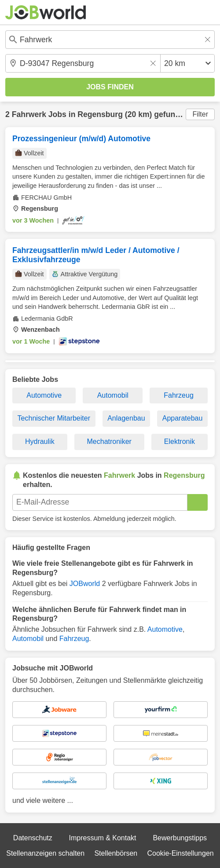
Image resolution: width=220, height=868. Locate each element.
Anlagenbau (126, 418)
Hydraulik (40, 441)
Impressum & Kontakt (103, 838)
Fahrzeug (179, 395)
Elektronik (180, 441)
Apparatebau (183, 418)
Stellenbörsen (116, 853)
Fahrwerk (29, 114)
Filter (200, 114)
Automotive (44, 395)
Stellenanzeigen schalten (45, 853)
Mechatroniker (109, 441)
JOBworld (85, 584)
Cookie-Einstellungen (181, 853)
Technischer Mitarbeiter (54, 418)
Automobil (113, 395)
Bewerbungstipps (180, 838)
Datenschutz (33, 838)
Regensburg (100, 114)
